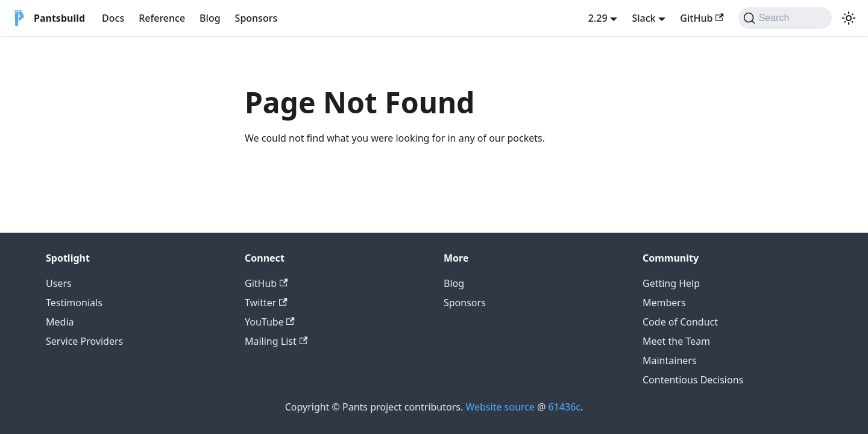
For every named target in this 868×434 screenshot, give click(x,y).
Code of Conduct (680, 322)
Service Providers (84, 341)
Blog (210, 18)
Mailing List (276, 341)
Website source (500, 407)
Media (60, 322)
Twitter (266, 303)
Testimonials (74, 303)
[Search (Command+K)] (785, 18)
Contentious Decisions (693, 380)
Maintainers (670, 360)
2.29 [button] (598, 18)
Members (664, 303)
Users (59, 283)
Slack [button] (643, 18)
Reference (162, 18)
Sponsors (256, 18)
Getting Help (671, 283)
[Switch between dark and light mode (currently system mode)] (849, 18)
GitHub (702, 18)
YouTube (270, 322)
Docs (113, 18)
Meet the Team (676, 341)
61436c (565, 407)
